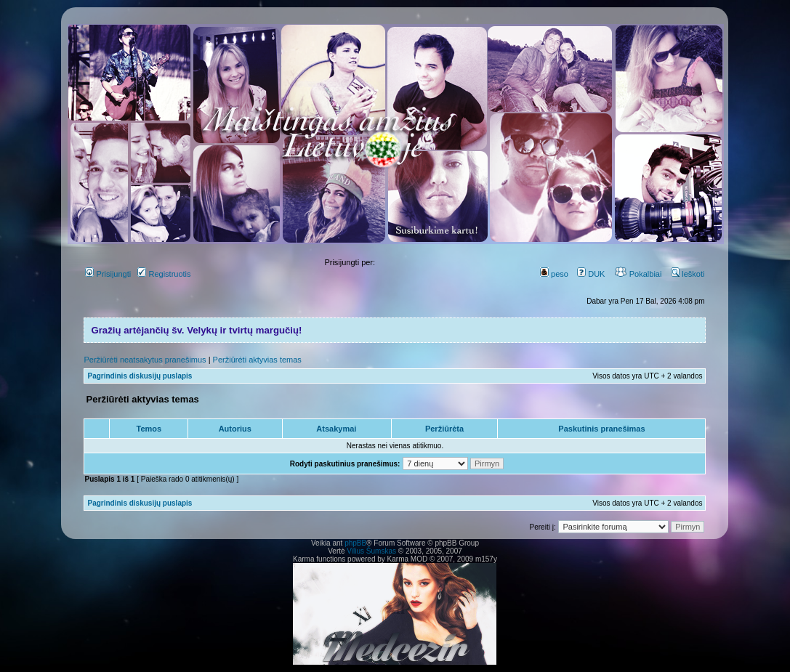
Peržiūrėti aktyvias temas (257, 360)
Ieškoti (688, 274)
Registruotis (164, 274)
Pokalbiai (638, 274)
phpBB (355, 543)
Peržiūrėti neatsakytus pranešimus (145, 360)
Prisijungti (108, 274)
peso (554, 274)
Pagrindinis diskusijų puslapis (140, 376)
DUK (591, 274)
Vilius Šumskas (371, 551)
